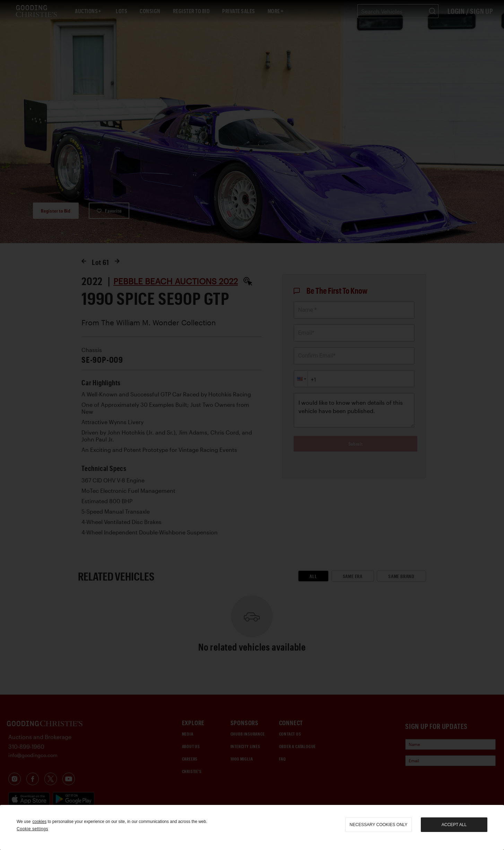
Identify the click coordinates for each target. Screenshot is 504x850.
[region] (252, 827)
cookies (39, 822)
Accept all (454, 825)
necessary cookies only (379, 825)
